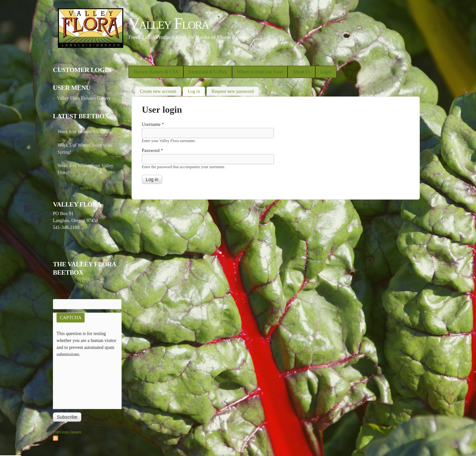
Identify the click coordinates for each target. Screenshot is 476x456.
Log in (196, 91)
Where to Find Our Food (260, 72)
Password (152, 151)
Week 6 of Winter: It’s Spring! (86, 132)
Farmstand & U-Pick (208, 72)
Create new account (158, 91)
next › (86, 188)
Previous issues (67, 432)
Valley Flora (168, 23)
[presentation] (84, 382)
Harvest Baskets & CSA (156, 72)
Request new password (233, 91)
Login (326, 72)
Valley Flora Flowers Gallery (84, 98)
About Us (301, 72)
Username (153, 124)
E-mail (61, 296)
